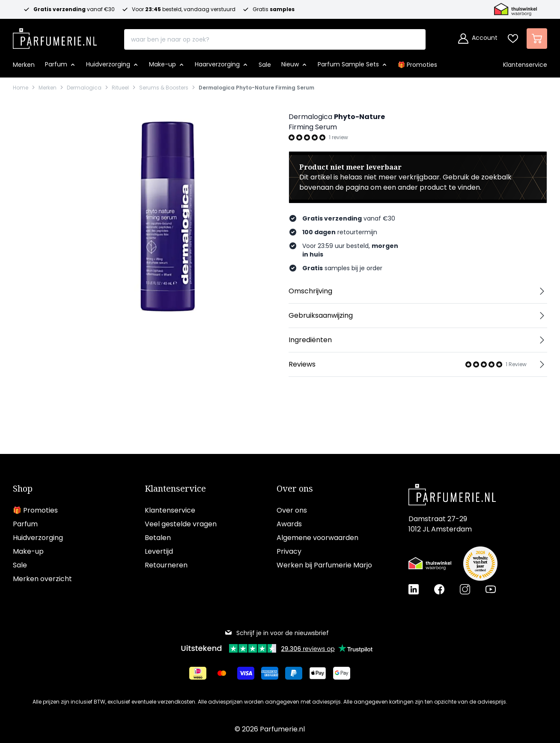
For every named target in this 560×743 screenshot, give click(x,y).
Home (21, 88)
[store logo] (55, 36)
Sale (20, 565)
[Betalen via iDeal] (198, 673)
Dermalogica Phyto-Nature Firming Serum (256, 88)
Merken (48, 88)
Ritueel (120, 88)
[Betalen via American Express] (270, 673)
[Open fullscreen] (167, 215)
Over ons (295, 489)
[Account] (478, 39)
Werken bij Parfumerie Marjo (324, 565)
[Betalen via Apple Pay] (318, 673)
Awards (289, 524)
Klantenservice (175, 489)
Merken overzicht (42, 579)
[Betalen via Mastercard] (222, 673)
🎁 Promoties (35, 510)
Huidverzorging (38, 538)
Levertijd (159, 551)
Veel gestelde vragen (181, 524)
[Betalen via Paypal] (294, 673)
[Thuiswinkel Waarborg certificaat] (430, 564)
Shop (23, 489)
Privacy (289, 551)
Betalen (158, 538)
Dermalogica (84, 88)
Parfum (25, 524)
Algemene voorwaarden (317, 538)
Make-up (28, 551)
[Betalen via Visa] (246, 673)
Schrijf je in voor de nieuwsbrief (277, 633)
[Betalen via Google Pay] (342, 673)
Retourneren (166, 565)
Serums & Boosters (164, 88)
